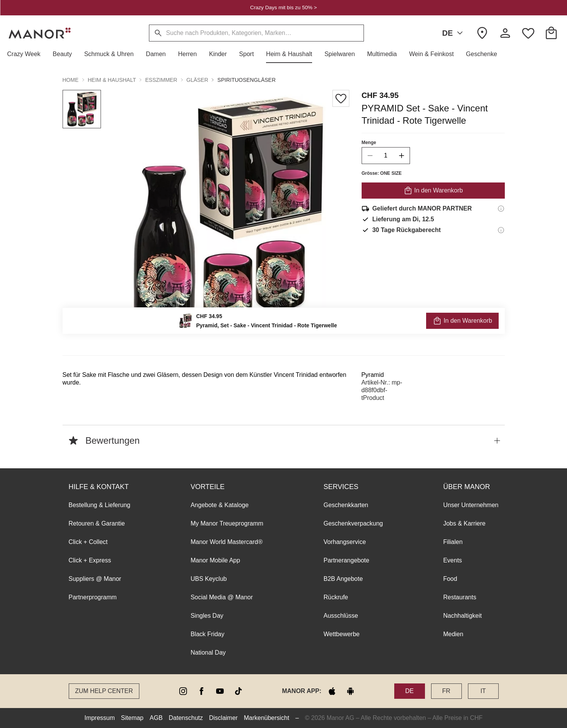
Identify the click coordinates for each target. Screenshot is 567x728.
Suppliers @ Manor (95, 579)
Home (71, 80)
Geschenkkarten (346, 505)
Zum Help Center (104, 691)
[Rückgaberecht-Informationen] (501, 230)
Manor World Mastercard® (226, 542)
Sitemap (132, 718)
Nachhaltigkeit (462, 616)
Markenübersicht (266, 718)
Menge (369, 143)
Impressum (100, 718)
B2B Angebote (343, 579)
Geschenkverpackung (353, 523)
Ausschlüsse (341, 616)
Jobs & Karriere (464, 523)
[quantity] (385, 156)
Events (452, 560)
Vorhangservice (345, 542)
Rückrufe (336, 597)
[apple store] (332, 691)
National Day (208, 653)
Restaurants (460, 597)
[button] (27, 54)
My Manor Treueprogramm (227, 523)
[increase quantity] (401, 156)
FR (446, 691)
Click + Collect (88, 542)
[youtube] (220, 691)
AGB (156, 718)
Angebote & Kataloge (219, 505)
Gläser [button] (198, 80)
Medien (453, 634)
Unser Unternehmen (471, 505)
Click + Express (90, 560)
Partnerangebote (346, 560)
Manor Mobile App (215, 560)
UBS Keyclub (208, 579)
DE (454, 33)
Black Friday (207, 634)
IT (483, 691)
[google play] (350, 691)
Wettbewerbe (342, 634)
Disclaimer (224, 718)
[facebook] (202, 691)
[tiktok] (238, 691)
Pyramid (373, 375)
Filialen (453, 542)
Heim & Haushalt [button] (112, 80)
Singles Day (207, 616)
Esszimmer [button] (161, 80)
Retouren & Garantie (97, 523)
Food (450, 579)
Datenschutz (186, 718)
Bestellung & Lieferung (100, 505)
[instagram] (183, 691)
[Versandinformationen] (501, 209)
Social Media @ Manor (222, 597)
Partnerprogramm (93, 597)
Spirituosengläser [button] (246, 80)
